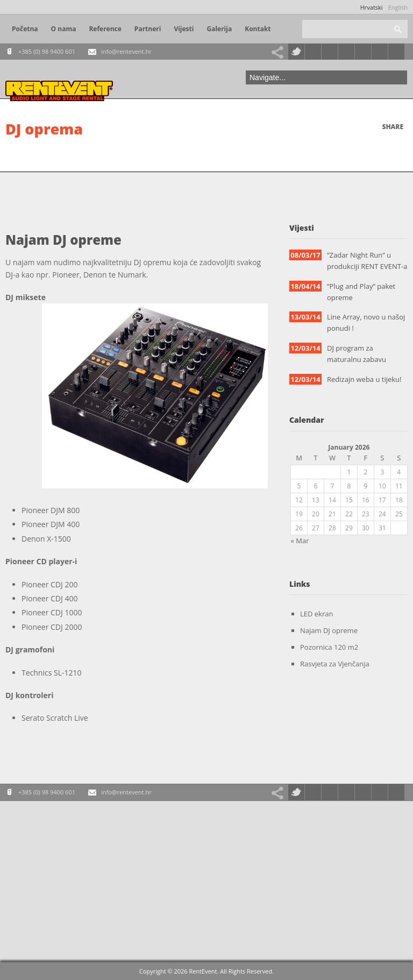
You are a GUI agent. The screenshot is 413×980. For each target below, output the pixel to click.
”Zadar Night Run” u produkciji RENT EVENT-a (367, 261)
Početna (25, 29)
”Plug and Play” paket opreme (361, 292)
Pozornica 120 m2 (329, 647)
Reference (105, 29)
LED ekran (316, 614)
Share (393, 127)
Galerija (219, 29)
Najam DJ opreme (329, 630)
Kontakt (258, 29)
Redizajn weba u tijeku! (364, 379)
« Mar (300, 541)
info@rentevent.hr (126, 51)
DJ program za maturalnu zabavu (357, 354)
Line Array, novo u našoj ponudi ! (366, 322)
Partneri (148, 29)
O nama (64, 29)
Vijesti (184, 29)
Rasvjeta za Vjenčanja (335, 664)
